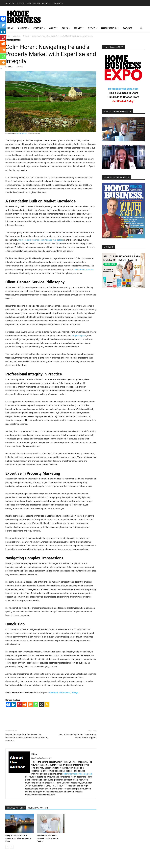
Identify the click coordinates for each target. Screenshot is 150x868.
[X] (41, 705)
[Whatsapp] (36, 705)
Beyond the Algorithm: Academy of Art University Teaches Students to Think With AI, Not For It (27, 738)
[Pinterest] (19, 705)
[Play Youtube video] (123, 129)
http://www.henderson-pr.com (41, 758)
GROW (54, 28)
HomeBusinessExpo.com (123, 89)
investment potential (84, 270)
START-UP (39, 28)
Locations (17, 36)
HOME (10, 28)
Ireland (26, 36)
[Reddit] (25, 705)
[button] (141, 28)
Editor (10, 67)
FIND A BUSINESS (33, 3)
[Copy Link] (47, 705)
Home (8, 36)
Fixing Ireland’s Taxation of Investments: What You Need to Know (18, 838)
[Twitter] (3, 25)
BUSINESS (23, 28)
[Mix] (30, 705)
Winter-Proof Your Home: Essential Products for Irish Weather (48, 838)
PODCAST (128, 28)
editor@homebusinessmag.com (77, 774)
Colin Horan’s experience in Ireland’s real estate (41, 240)
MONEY (79, 28)
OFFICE (92, 28)
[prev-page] (7, 847)
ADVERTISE (46, 3)
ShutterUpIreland (22, 134)
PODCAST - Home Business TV (117, 112)
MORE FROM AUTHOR (38, 808)
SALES (66, 28)
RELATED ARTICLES (16, 808)
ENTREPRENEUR (110, 28)
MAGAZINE (21, 3)
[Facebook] (8, 705)
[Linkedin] (14, 705)
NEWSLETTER (58, 3)
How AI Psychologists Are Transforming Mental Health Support (77, 736)
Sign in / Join (10, 3)
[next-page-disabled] (12, 847)
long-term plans (79, 336)
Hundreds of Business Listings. (64, 693)
